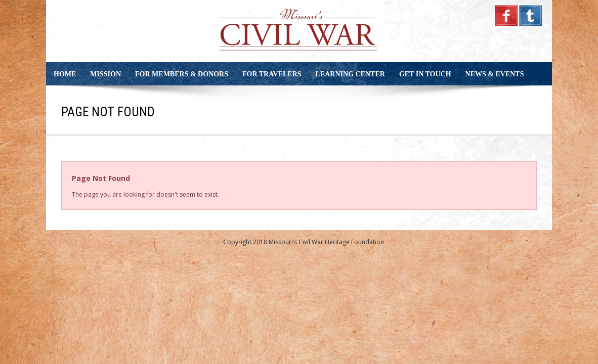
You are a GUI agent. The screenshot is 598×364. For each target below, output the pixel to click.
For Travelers (272, 74)
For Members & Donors (182, 74)
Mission (105, 74)
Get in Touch (425, 74)
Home (65, 74)
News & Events (495, 74)
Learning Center (350, 74)
